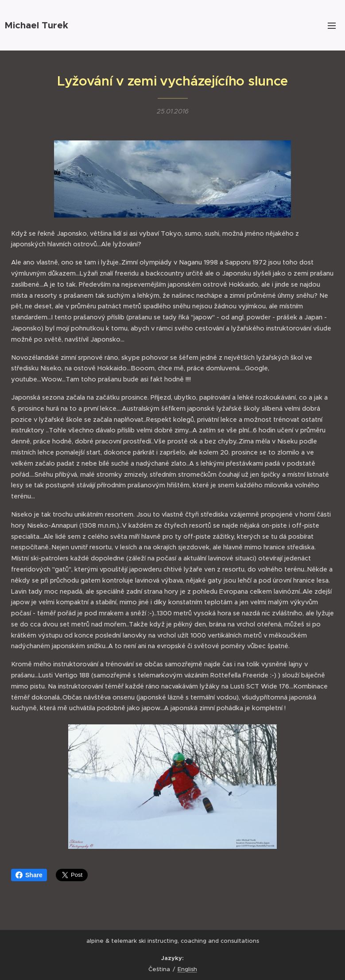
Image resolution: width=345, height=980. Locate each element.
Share (29, 875)
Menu (332, 26)
